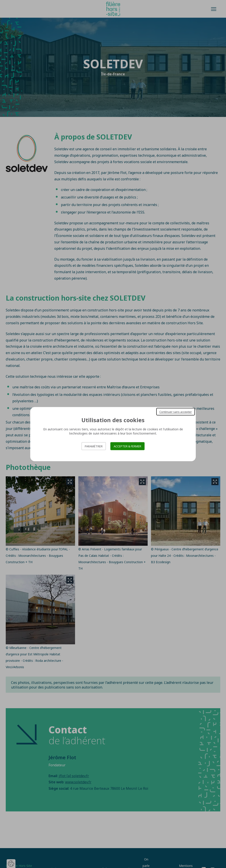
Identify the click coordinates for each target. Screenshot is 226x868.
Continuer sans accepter (176, 412)
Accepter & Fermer (127, 446)
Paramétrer (94, 446)
